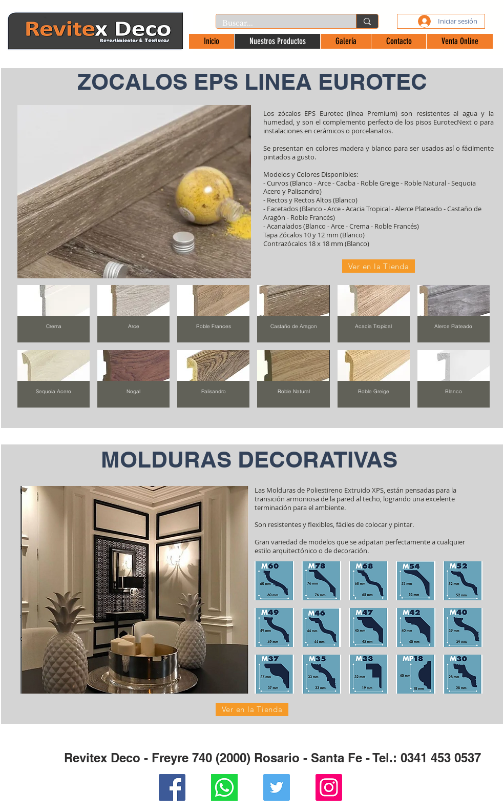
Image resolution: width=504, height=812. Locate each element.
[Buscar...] (278, 24)
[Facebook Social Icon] (172, 787)
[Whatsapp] (224, 787)
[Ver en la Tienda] (379, 266)
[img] (54, 314)
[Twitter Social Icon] (277, 787)
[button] (134, 192)
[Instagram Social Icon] (329, 787)
